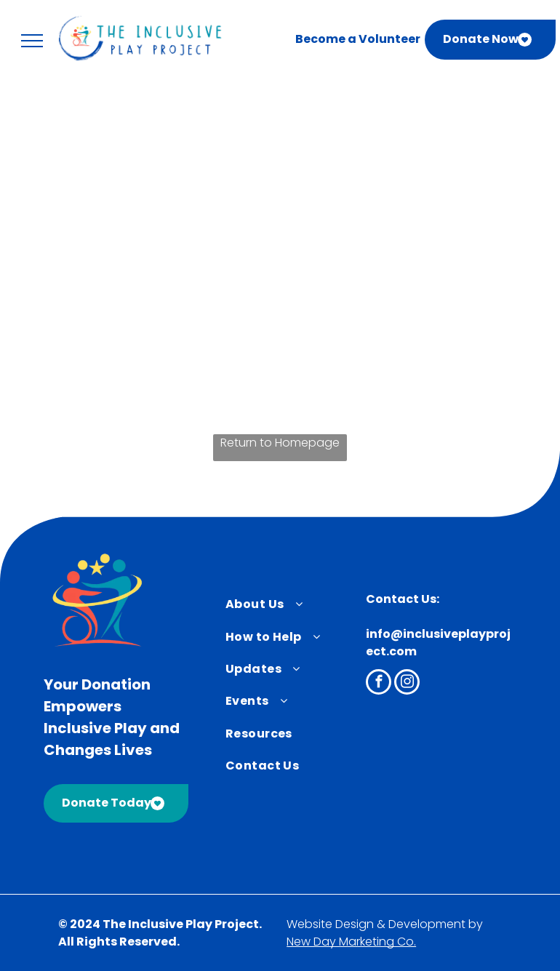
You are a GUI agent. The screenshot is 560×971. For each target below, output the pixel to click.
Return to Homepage (280, 443)
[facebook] (379, 684)
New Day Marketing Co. (351, 942)
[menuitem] (287, 604)
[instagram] (407, 684)
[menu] (32, 41)
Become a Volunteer (358, 39)
